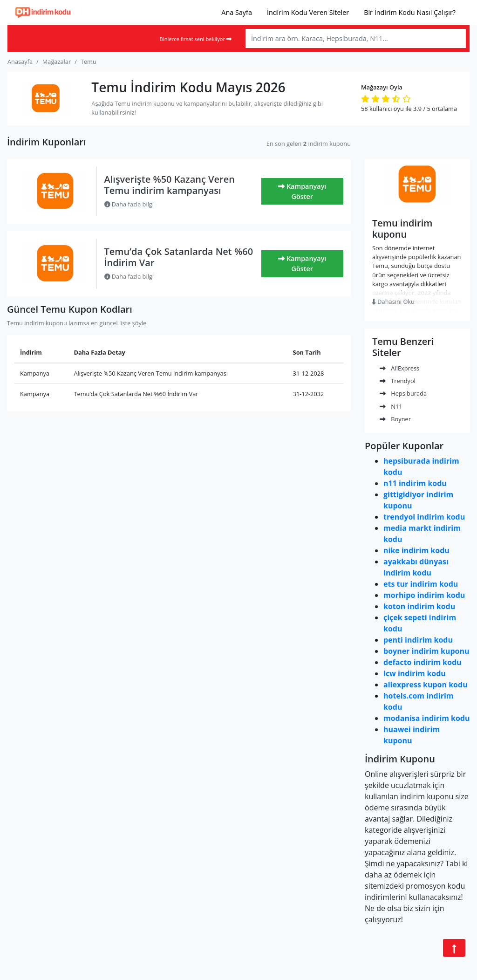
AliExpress (399, 368)
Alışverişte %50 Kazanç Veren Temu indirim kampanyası (170, 185)
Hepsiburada (403, 393)
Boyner (395, 419)
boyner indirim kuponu (426, 651)
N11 (391, 406)
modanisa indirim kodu (426, 718)
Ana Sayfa (237, 12)
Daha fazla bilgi (129, 204)
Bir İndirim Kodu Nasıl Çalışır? (410, 12)
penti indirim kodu (418, 640)
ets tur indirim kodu (421, 584)
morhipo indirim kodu (424, 595)
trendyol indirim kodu (424, 517)
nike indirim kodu (416, 550)
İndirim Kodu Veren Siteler (308, 12)
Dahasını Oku (393, 302)
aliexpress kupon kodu (426, 685)
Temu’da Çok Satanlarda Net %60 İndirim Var (179, 257)
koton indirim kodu (419, 606)
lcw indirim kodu (415, 673)
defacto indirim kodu (422, 662)
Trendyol (398, 381)
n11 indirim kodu (415, 483)
